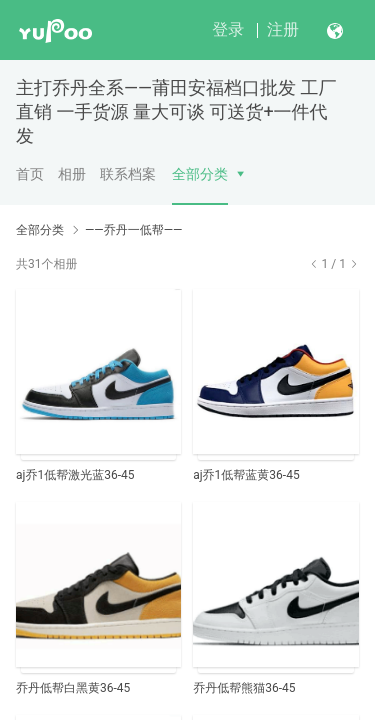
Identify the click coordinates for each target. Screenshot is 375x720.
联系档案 (128, 174)
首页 (30, 174)
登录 (228, 29)
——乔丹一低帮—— (133, 230)
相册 (72, 174)
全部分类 (200, 174)
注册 (283, 29)
